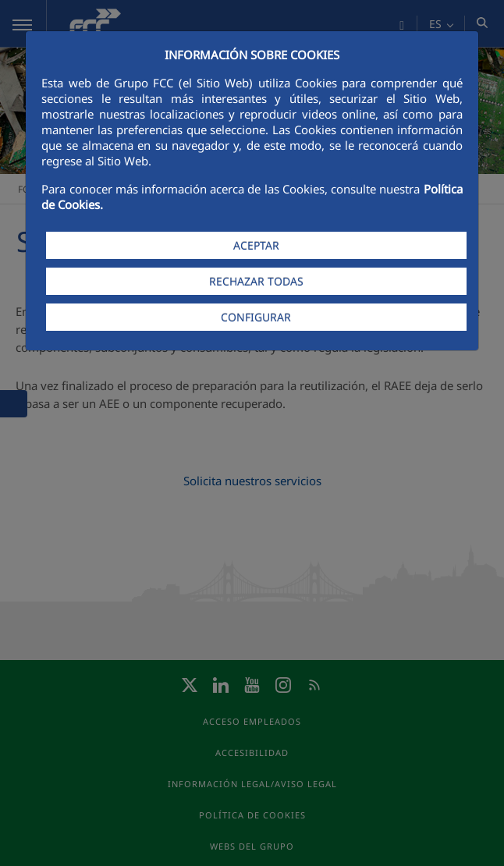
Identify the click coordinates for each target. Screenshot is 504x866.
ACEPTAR (256, 245)
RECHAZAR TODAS (256, 281)
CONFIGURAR (256, 317)
